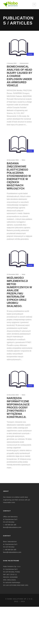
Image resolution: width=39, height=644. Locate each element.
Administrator (24, 63)
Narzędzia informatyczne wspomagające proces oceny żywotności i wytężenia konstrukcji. (18, 408)
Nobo (23, 160)
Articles (30, 54)
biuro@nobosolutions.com (12, 527)
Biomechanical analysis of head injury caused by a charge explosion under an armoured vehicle (19, 76)
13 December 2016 (13, 274)
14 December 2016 (13, 160)
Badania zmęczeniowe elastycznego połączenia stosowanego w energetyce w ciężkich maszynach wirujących (19, 176)
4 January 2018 (12, 63)
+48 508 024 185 (10, 525)
